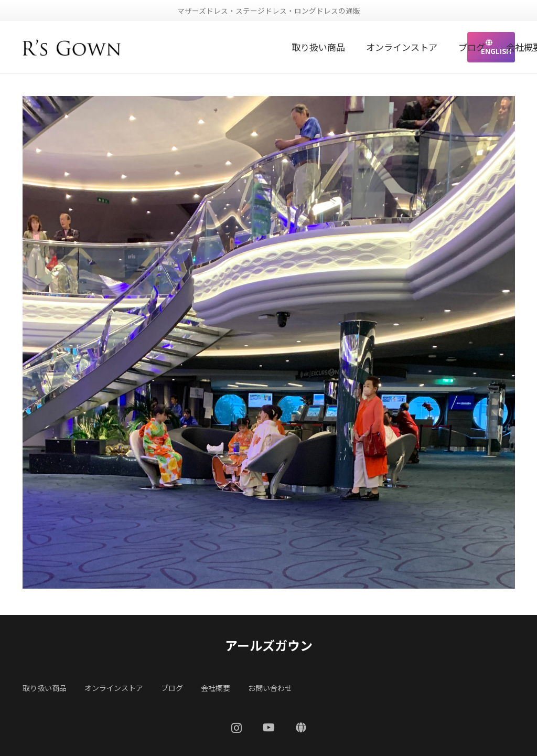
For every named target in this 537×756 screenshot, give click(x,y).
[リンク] (72, 47)
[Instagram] (237, 728)
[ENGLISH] (301, 728)
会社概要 (216, 688)
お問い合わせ (270, 688)
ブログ (172, 688)
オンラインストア (114, 688)
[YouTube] (269, 728)
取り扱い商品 (45, 688)
